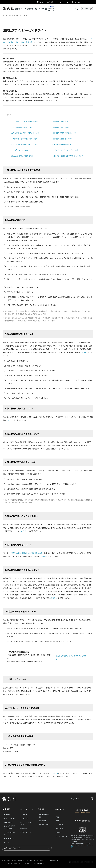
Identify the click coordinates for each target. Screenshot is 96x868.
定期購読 (53, 861)
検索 (91, 9)
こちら (82, 352)
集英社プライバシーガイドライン (13, 861)
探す (92, 799)
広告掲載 (50, 2)
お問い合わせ (77, 9)
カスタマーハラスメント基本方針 (34, 863)
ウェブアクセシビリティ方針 (11, 863)
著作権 (39, 2)
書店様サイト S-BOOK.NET (35, 861)
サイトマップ (64, 2)
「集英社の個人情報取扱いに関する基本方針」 (27, 553)
